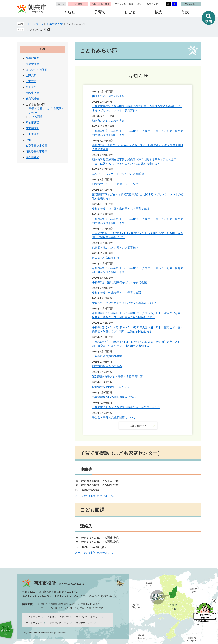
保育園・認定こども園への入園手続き (115, 248)
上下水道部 (32, 134)
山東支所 (31, 81)
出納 (28, 140)
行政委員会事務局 (36, 152)
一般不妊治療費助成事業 (107, 356)
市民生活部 (32, 93)
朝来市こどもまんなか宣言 (108, 121)
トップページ (35, 24)
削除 (49, 30)
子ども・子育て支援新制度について (114, 418)
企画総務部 (32, 58)
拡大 (140, 4)
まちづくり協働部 (36, 70)
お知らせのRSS (138, 426)
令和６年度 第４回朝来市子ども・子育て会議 (121, 209)
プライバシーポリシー (88, 617)
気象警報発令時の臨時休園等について (115, 397)
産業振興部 (32, 123)
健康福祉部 (32, 99)
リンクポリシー (84, 623)
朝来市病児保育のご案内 (107, 366)
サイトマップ (33, 617)
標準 (131, 4)
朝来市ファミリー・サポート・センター (118, 184)
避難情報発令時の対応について (111, 387)
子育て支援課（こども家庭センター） (121, 453)
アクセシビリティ (59, 623)
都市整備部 (32, 128)
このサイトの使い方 (58, 617)
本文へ (61, 4)
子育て (100, 12)
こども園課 (92, 510)
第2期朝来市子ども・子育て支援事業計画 (117, 377)
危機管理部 (32, 64)
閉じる (214, 601)
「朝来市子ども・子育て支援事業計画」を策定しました (126, 407)
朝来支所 (31, 87)
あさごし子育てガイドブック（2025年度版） (120, 174)
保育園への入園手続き (106, 258)
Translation (191, 4)
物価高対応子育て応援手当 (108, 96)
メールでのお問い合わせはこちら (95, 496)
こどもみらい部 (37, 30)
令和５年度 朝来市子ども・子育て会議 (116, 293)
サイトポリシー (34, 623)
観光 (159, 12)
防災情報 (78, 4)
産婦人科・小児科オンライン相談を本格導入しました (125, 303)
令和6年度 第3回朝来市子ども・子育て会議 (119, 282)
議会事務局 (32, 157)
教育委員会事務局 (36, 146)
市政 (185, 12)
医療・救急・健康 (101, 4)
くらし (70, 12)
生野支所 (31, 75)
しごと (130, 12)
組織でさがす (55, 24)
